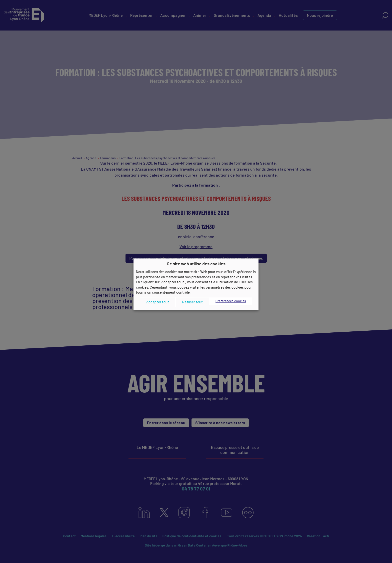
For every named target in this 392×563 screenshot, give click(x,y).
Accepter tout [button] (158, 302)
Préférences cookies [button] (231, 301)
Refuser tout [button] (192, 302)
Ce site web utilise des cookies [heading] (196, 264)
